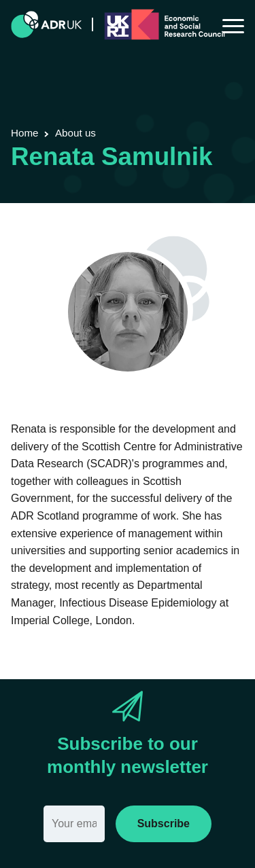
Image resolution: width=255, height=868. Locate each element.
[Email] (74, 824)
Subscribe (164, 824)
